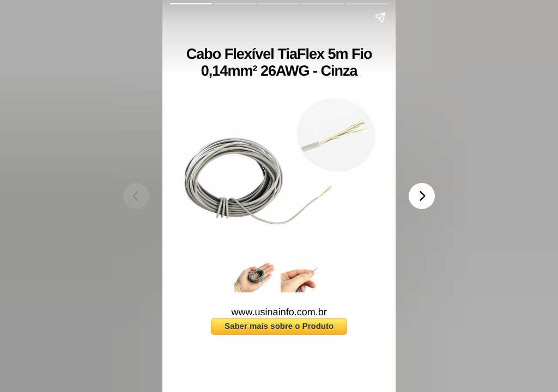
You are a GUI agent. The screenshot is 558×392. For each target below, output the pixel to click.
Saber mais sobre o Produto (279, 326)
